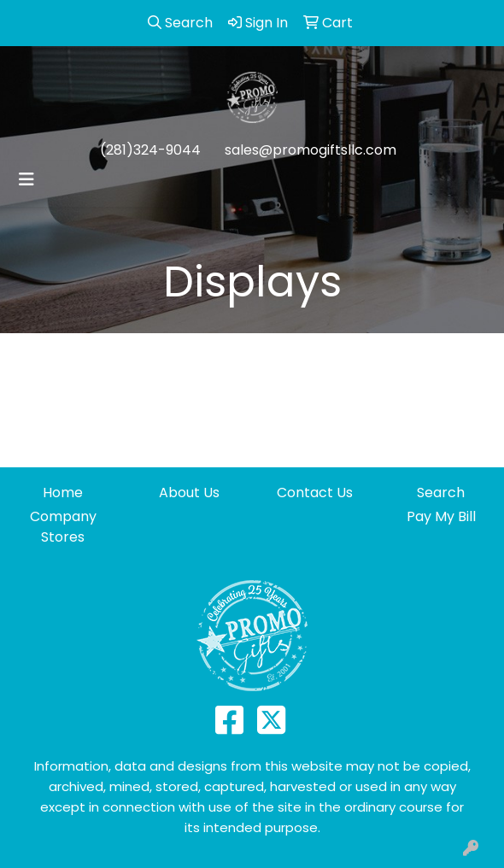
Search (441, 493)
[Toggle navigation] (26, 179)
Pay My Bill (441, 516)
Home (63, 493)
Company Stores (63, 527)
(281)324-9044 (150, 150)
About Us (189, 493)
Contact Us (315, 493)
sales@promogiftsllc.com (311, 150)
